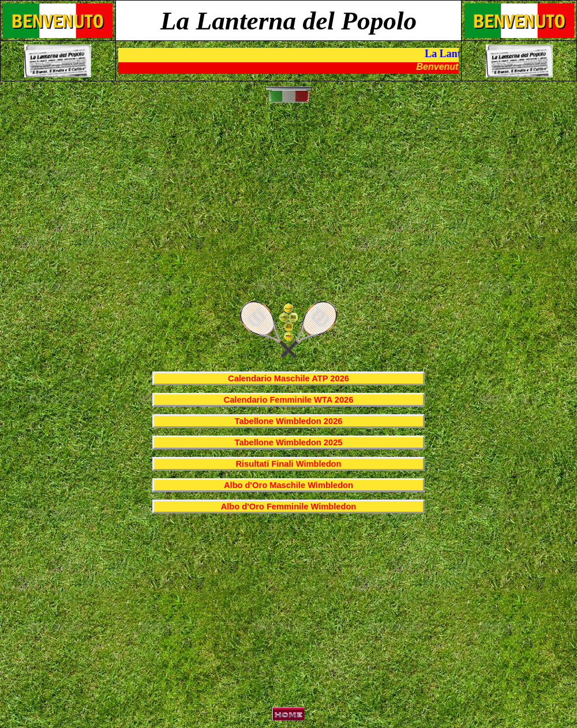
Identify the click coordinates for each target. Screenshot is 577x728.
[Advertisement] (291, 208)
